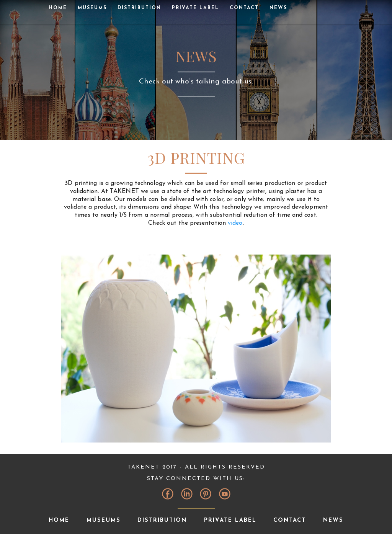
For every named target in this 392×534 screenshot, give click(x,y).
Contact (244, 8)
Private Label (195, 8)
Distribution (139, 8)
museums (92, 8)
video (235, 223)
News (278, 8)
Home (58, 8)
